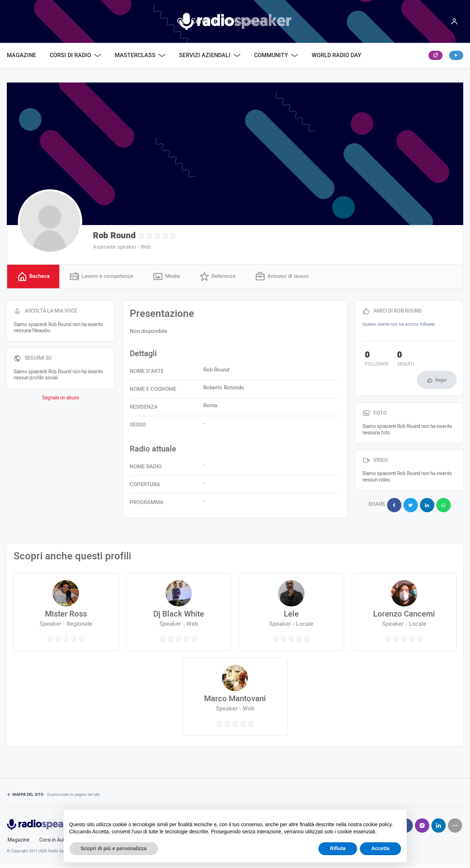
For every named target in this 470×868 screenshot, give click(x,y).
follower (374, 360)
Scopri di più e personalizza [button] (114, 848)
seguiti (398, 360)
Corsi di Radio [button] (75, 55)
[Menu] (454, 21)
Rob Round (114, 236)
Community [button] (276, 55)
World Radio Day (337, 55)
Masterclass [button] (140, 55)
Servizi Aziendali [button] (210, 55)
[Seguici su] (455, 826)
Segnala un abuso (61, 399)
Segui (441, 361)
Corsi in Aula (53, 841)
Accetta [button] (380, 848)
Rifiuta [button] (338, 848)
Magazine (21, 55)
